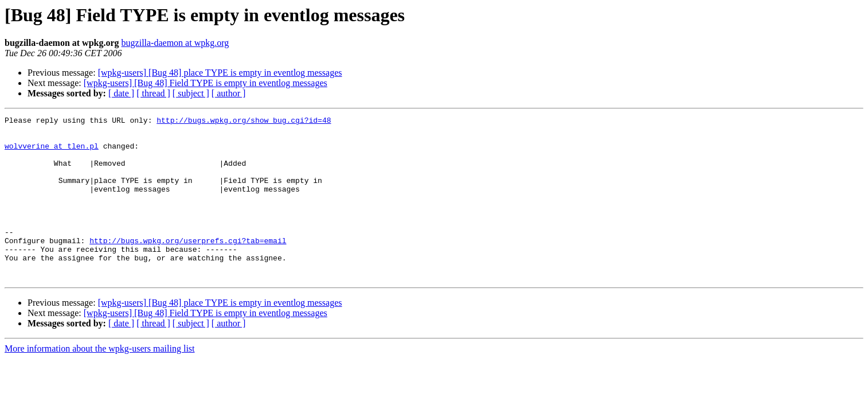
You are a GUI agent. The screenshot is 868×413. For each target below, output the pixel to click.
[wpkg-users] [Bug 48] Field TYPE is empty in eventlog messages (206, 83)
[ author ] (229, 93)
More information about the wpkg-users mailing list (100, 381)
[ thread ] (153, 93)
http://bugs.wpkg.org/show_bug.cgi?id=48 (244, 122)
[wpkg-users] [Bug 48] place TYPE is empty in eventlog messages (220, 73)
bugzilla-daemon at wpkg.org (175, 43)
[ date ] (121, 93)
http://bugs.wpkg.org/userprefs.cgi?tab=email (188, 266)
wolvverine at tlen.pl (52, 153)
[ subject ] (191, 93)
